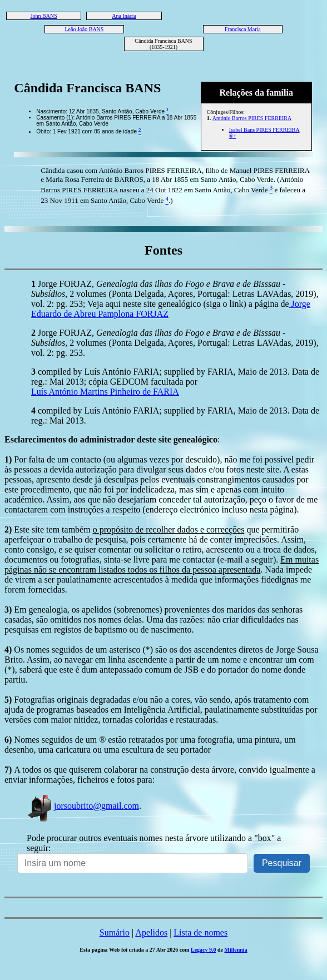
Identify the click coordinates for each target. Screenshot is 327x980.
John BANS (44, 16)
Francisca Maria (243, 29)
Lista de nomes (200, 932)
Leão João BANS (84, 29)
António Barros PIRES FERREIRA (252, 118)
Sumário (115, 932)
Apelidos (151, 932)
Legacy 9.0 (204, 950)
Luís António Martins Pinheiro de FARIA (105, 392)
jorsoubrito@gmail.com (83, 806)
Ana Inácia (124, 16)
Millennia (236, 950)
